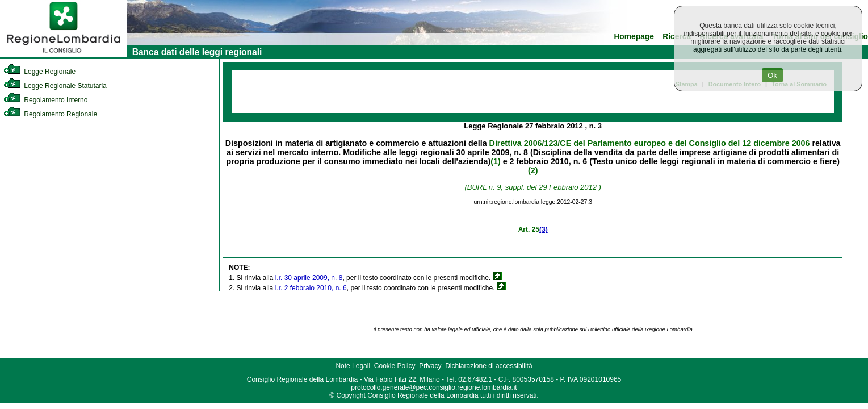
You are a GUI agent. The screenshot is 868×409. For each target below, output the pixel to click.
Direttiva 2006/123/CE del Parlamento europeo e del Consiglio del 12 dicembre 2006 (650, 143)
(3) (544, 229)
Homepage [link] (634, 37)
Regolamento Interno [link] (45, 100)
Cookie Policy (395, 366)
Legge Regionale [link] (39, 72)
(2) (533, 170)
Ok (772, 75)
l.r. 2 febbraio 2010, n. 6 (311, 288)
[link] (64, 55)
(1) (495, 161)
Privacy (430, 366)
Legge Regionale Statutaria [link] (55, 86)
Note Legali (353, 366)
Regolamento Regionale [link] (50, 114)
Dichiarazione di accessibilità (488, 366)
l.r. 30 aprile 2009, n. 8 (309, 278)
